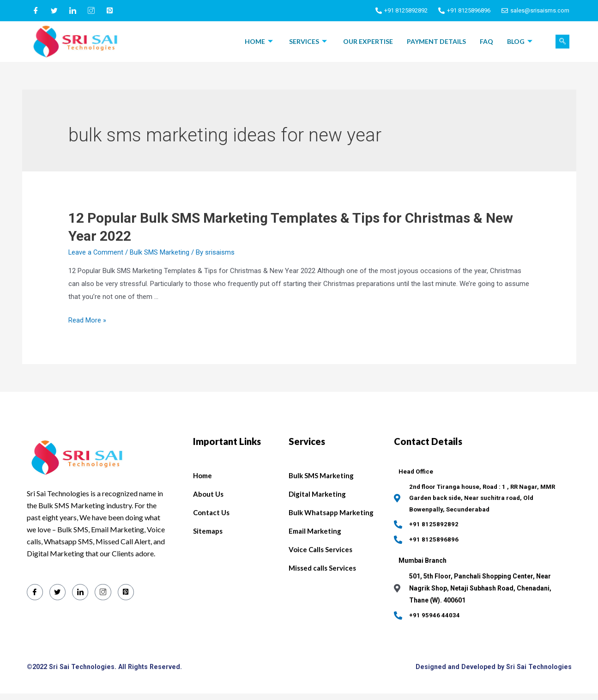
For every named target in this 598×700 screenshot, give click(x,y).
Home (260, 41)
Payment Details (436, 41)
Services (309, 41)
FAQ (486, 41)
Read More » (87, 320)
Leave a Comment (96, 252)
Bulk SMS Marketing (160, 252)
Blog (521, 41)
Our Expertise (368, 41)
